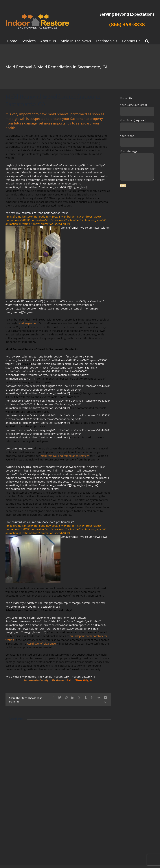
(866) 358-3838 (127, 24)
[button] (147, 41)
